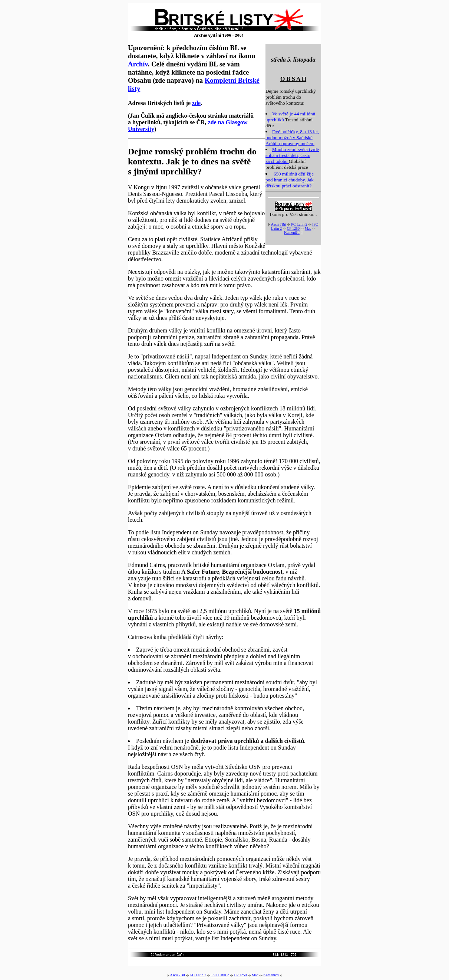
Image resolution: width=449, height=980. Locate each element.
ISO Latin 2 (220, 975)
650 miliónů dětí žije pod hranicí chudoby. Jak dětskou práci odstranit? (290, 180)
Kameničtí (292, 232)
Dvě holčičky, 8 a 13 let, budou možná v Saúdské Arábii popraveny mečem (292, 137)
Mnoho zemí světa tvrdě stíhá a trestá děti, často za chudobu (292, 155)
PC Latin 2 (299, 224)
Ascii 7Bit (279, 224)
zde (196, 103)
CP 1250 (293, 228)
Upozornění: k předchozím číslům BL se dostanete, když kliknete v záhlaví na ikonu (192, 52)
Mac (308, 228)
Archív (138, 64)
